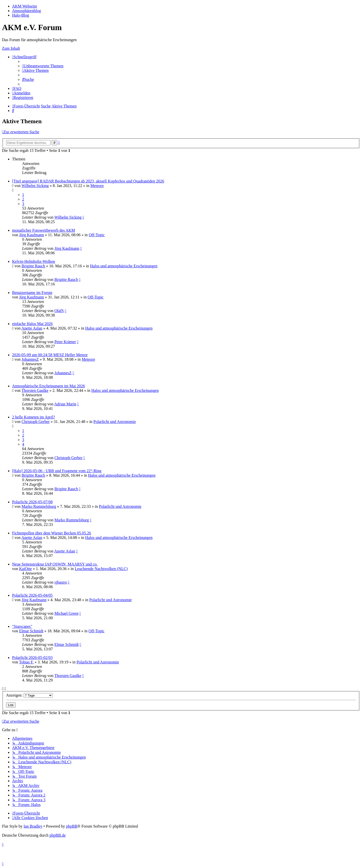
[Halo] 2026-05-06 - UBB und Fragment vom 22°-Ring (57, 471)
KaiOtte (26, 569)
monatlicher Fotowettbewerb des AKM (43, 230)
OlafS (59, 311)
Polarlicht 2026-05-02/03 (32, 658)
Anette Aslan (32, 328)
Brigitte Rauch (33, 266)
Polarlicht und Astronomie (115, 422)
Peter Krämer (65, 342)
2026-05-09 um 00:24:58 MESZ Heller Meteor (50, 355)
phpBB (72, 826)
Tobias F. (26, 662)
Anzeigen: (29, 695)
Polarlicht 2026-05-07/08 (32, 502)
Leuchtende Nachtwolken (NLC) (101, 569)
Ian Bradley (33, 826)
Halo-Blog (21, 15)
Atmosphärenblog (27, 11)
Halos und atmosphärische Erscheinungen (124, 266)
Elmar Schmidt (31, 631)
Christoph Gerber (36, 422)
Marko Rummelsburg (39, 506)
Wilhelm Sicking (35, 186)
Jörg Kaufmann (32, 235)
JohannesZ (30, 359)
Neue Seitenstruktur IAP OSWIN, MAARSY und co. (55, 564)
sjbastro (61, 582)
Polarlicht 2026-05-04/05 (32, 595)
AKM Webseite (25, 6)
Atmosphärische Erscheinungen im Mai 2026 (49, 386)
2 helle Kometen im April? (34, 417)
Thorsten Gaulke (35, 390)
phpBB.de (58, 835)
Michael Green (66, 613)
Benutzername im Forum (32, 293)
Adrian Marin (65, 404)
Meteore (97, 186)
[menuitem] (43, 66)
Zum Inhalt (11, 48)
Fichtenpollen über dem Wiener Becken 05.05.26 (52, 533)
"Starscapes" (22, 626)
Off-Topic (97, 235)
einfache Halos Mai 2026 (32, 324)
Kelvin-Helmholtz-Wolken (34, 261)
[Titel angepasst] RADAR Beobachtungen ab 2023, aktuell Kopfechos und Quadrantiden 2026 (88, 181)
